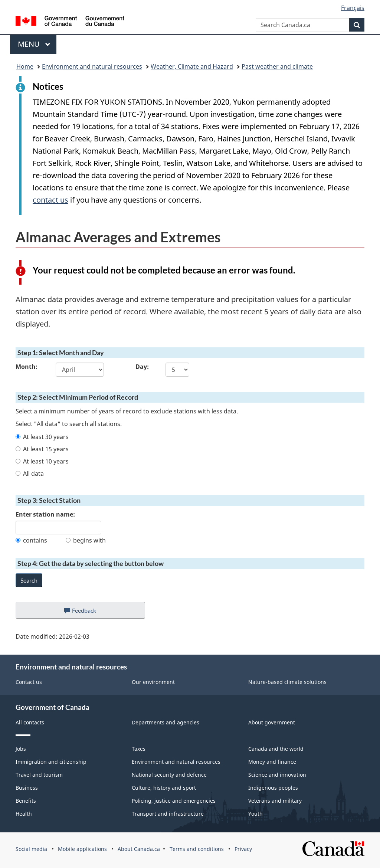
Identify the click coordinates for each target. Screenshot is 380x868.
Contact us (29, 682)
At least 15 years (42, 449)
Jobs (21, 749)
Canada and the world (276, 749)
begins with (86, 540)
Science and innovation (277, 775)
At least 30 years (42, 437)
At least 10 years (42, 461)
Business (27, 788)
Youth (255, 814)
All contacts (30, 722)
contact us (50, 200)
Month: (27, 367)
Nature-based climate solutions (287, 682)
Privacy (243, 849)
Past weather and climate (277, 66)
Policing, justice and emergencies (174, 801)
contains (31, 540)
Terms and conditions (197, 849)
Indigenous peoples (273, 788)
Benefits (26, 801)
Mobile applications (82, 849)
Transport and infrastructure (168, 814)
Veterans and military (275, 801)
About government (272, 722)
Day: (142, 367)
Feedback (88, 612)
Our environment (153, 682)
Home (25, 66)
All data (30, 474)
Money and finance (272, 762)
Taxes (139, 749)
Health (24, 814)
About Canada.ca (139, 849)
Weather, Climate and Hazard (192, 66)
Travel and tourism (39, 775)
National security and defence (169, 775)
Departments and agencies (166, 722)
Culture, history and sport (164, 788)
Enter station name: (45, 514)
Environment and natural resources (92, 66)
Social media (31, 849)
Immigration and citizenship (51, 762)
